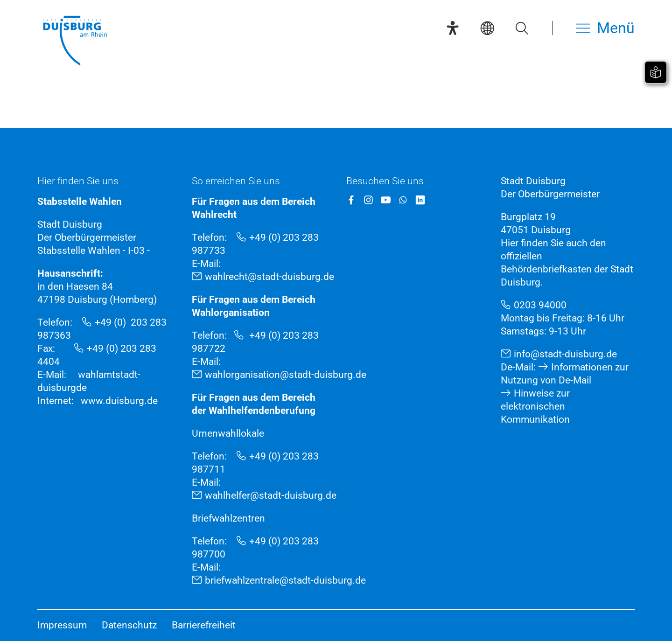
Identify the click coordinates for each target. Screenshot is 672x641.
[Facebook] (351, 200)
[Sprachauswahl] (487, 28)
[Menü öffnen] (605, 28)
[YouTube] (386, 200)
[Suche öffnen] (522, 28)
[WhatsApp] (403, 200)
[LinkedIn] (420, 200)
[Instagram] (368, 200)
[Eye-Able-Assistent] (453, 28)
